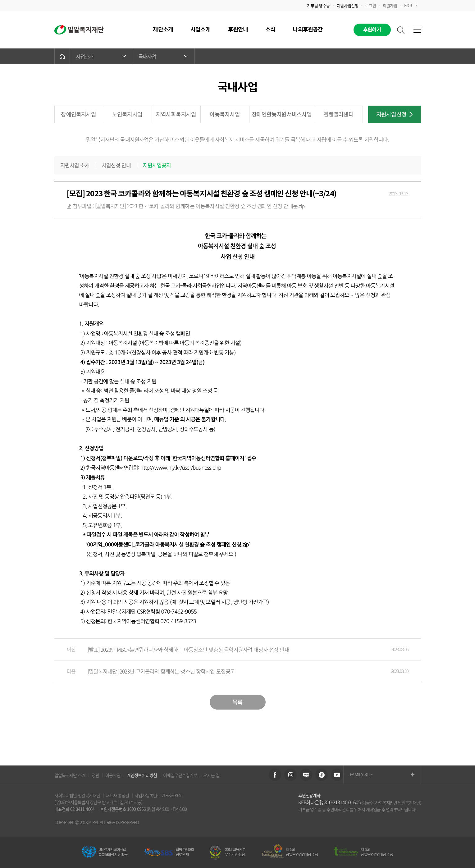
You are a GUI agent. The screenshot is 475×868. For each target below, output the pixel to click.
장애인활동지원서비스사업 (282, 114)
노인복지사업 (127, 114)
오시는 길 (211, 775)
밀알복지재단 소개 (70, 775)
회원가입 (390, 5)
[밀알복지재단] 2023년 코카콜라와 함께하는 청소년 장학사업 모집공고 (231, 671)
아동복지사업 (225, 114)
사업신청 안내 (116, 165)
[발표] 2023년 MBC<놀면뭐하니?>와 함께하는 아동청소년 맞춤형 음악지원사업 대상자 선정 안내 (231, 649)
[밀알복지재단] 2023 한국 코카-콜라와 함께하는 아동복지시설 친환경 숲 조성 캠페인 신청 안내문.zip (200, 206)
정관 (95, 775)
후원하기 (372, 30)
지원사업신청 (394, 114)
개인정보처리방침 (142, 775)
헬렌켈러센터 (338, 114)
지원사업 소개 (75, 165)
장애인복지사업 (78, 114)
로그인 (370, 5)
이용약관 (113, 775)
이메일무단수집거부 (180, 775)
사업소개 (101, 56)
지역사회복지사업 (176, 114)
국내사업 (163, 56)
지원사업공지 (157, 165)
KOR (411, 5)
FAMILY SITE (382, 775)
